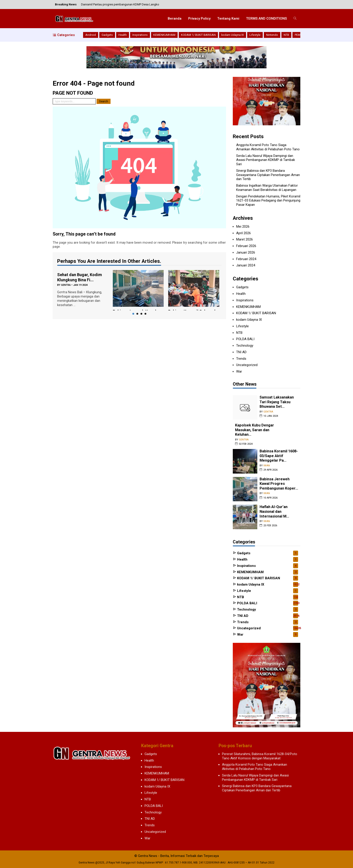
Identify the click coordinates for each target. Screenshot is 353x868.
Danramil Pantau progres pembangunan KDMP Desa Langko (120, 4)
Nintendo (272, 35)
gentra (66, 285)
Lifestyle (255, 35)
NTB (286, 35)
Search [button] (104, 101)
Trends (241, 359)
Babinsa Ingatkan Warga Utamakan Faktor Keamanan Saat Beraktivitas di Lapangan (267, 188)
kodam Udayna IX (233, 35)
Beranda (175, 18)
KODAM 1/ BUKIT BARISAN (198, 35)
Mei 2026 (243, 227)
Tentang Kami (228, 18)
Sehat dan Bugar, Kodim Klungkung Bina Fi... (80, 277)
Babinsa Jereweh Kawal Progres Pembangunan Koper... (279, 484)
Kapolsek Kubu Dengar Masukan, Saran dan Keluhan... (255, 430)
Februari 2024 (246, 259)
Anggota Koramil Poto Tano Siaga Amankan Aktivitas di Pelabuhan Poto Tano (268, 147)
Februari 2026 (246, 246)
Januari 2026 (246, 252)
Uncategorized (247, 365)
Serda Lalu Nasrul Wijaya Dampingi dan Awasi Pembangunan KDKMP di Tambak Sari (266, 160)
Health (123, 35)
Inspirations (140, 35)
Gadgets (107, 35)
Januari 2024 (246, 265)
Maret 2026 (244, 239)
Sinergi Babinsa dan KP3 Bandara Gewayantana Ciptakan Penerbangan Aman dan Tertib (268, 175)
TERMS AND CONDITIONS (266, 18)
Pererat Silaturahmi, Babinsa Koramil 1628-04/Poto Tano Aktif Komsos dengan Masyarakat (260, 756)
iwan (267, 466)
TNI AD (241, 352)
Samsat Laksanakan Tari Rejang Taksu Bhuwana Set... (277, 402)
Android (91, 35)
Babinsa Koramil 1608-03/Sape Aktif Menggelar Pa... (279, 456)
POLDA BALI (245, 339)
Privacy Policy (199, 18)
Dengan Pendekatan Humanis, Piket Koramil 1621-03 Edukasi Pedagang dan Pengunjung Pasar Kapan (268, 201)
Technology (245, 346)
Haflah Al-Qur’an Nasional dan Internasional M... (274, 511)
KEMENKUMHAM (164, 35)
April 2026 (243, 233)
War (239, 371)
